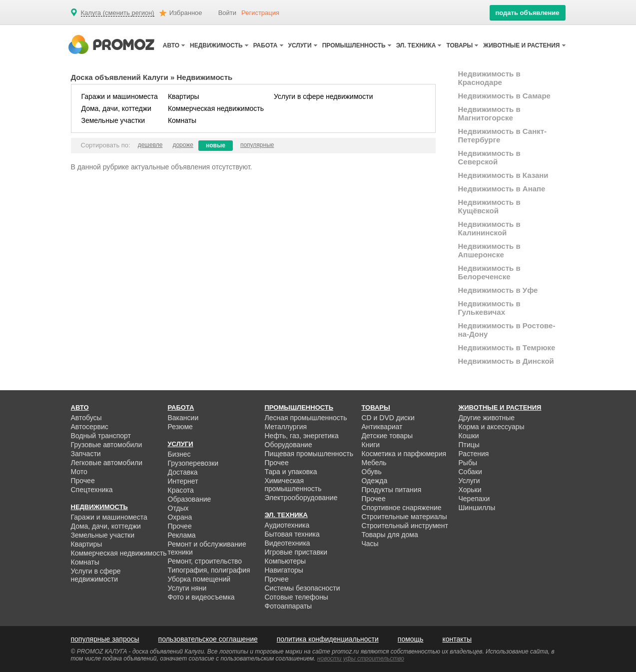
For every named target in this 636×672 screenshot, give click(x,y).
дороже (183, 145)
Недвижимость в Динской (506, 361)
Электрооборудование (301, 498)
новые (216, 145)
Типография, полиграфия (209, 570)
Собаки (470, 472)
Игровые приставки (296, 552)
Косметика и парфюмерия (404, 454)
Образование (190, 499)
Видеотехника (288, 543)
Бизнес (179, 454)
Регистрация (260, 13)
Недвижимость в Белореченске (489, 272)
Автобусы (86, 418)
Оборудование (289, 445)
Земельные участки (113, 120)
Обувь (372, 472)
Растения (474, 454)
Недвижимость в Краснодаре (489, 78)
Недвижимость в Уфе (498, 290)
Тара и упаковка (291, 472)
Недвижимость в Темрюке (507, 347)
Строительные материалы (404, 517)
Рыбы (468, 463)
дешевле (150, 145)
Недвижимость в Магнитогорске (489, 113)
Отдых (178, 508)
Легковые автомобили (107, 463)
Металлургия (286, 427)
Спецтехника (92, 490)
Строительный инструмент (405, 526)
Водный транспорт (101, 436)
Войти (227, 13)
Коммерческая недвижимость (216, 108)
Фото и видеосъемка (201, 597)
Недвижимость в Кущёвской (489, 206)
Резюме (180, 427)
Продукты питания (392, 490)
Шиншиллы (477, 508)
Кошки (469, 436)
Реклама (182, 535)
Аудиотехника (287, 525)
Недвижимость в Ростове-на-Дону (507, 330)
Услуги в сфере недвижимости (323, 96)
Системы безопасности (303, 588)
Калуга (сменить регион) (118, 13)
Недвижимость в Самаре (504, 96)
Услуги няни (187, 588)
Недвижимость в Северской (489, 157)
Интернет (183, 481)
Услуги (469, 481)
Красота (181, 490)
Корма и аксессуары (492, 427)
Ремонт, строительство (205, 561)
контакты (457, 639)
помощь (411, 639)
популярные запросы (105, 639)
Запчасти (86, 454)
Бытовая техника (292, 534)
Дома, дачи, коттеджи (116, 108)
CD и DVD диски (388, 418)
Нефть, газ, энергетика (302, 436)
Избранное (186, 13)
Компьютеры (286, 561)
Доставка (183, 472)
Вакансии (183, 418)
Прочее (83, 481)
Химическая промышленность (293, 485)
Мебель (374, 463)
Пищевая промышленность (309, 454)
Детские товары (387, 436)
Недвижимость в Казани (503, 175)
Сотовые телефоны (297, 597)
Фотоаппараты (289, 606)
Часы (370, 544)
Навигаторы (284, 570)
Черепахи (474, 499)
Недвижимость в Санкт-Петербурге (503, 135)
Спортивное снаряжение (402, 508)
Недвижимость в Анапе (502, 189)
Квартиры (184, 96)
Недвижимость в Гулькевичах (489, 308)
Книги (371, 445)
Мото (79, 472)
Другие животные (487, 418)
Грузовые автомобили (107, 445)
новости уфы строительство (361, 659)
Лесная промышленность (306, 418)
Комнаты (182, 120)
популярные (257, 145)
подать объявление (527, 13)
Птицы (469, 445)
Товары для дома (390, 535)
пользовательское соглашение (208, 639)
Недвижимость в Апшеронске (489, 250)
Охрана (180, 517)
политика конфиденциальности (328, 639)
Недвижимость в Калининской (489, 228)
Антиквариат (382, 427)
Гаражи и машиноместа (120, 96)
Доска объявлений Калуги (120, 77)
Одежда (375, 481)
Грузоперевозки (193, 463)
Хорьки (470, 490)
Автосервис (90, 427)
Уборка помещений (199, 579)
